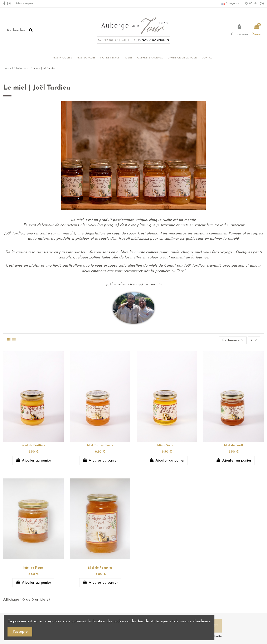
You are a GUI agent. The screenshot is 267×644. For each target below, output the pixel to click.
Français (230, 4)
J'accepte (20, 632)
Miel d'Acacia (167, 446)
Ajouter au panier (33, 461)
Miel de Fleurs (33, 568)
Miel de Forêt (234, 446)
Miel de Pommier (100, 568)
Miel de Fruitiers (33, 446)
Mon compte (24, 4)
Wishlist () (254, 4)
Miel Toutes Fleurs (100, 446)
